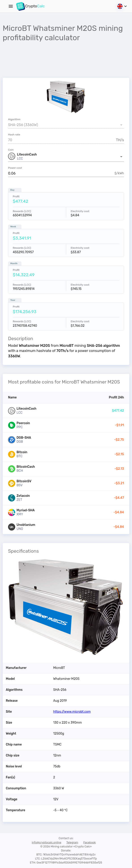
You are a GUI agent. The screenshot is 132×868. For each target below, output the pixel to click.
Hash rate (14, 135)
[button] (66, 157)
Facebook (89, 842)
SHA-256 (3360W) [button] (23, 125)
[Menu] (11, 6)
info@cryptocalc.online (47, 842)
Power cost (15, 168)
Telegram (72, 842)
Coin (11, 150)
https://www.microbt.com (72, 712)
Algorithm (14, 119)
